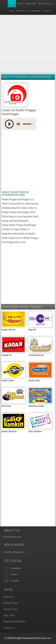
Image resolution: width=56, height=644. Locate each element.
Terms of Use (10, 609)
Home (12, 4)
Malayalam (22, 11)
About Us (8, 597)
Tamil (12, 11)
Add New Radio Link (14, 552)
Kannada (35, 11)
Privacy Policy (11, 603)
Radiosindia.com (42, 638)
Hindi (20, 4)
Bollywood (45, 4)
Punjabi (46, 11)
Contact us (9, 628)
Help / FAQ (9, 615)
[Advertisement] (28, 44)
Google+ (11, 581)
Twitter (10, 575)
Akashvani (31, 4)
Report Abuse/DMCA (14, 622)
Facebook (12, 568)
